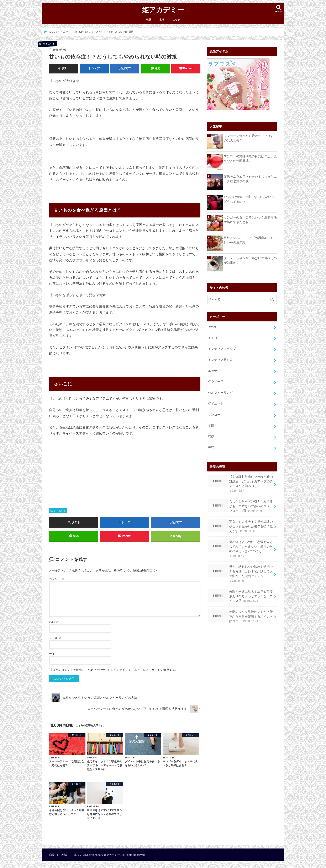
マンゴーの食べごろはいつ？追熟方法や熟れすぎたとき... (250, 220)
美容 (211, 447)
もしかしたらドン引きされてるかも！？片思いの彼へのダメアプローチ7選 (240, 506)
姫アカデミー (163, 10)
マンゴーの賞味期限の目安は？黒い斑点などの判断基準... (250, 159)
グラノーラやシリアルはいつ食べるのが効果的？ (250, 260)
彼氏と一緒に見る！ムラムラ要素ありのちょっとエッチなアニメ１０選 (240, 596)
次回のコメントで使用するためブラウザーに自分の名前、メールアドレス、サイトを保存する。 (115, 670)
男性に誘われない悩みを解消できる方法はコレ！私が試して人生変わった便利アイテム (240, 574)
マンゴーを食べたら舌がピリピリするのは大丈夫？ (250, 138)
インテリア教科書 (220, 360)
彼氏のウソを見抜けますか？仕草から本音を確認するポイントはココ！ (240, 616)
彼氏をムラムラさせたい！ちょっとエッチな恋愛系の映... (250, 179)
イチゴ (213, 338)
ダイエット (60, 511)
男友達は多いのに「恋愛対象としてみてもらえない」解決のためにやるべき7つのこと (240, 549)
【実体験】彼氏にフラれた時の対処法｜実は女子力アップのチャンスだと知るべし (240, 483)
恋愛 (148, 20)
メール (55, 638)
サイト (53, 654)
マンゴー (214, 415)
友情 (162, 20)
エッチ (176, 20)
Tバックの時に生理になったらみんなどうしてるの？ (250, 199)
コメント (57, 579)
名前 (54, 622)
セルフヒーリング (220, 393)
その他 (213, 327)
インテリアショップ (222, 349)
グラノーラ (216, 382)
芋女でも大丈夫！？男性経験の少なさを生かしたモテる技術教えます (240, 526)
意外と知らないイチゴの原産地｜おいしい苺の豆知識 (250, 240)
